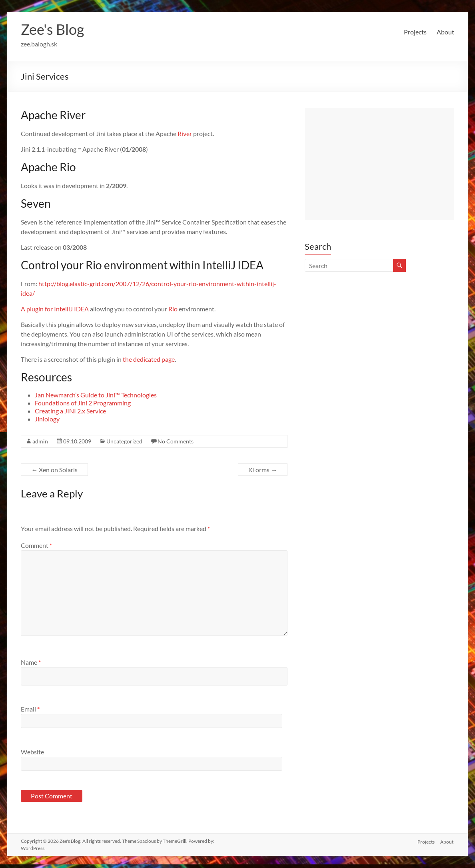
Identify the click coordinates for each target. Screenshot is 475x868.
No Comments (176, 441)
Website (32, 752)
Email (30, 709)
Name (31, 662)
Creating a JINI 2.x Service (70, 411)
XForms (263, 470)
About (445, 32)
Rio (173, 309)
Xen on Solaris (54, 470)
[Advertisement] (379, 164)
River (185, 133)
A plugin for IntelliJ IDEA (55, 309)
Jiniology (47, 419)
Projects (415, 32)
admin (40, 441)
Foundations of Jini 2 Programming (83, 403)
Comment (36, 545)
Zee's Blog (52, 29)
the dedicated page (149, 359)
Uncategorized (124, 441)
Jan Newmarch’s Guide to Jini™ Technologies (96, 395)
